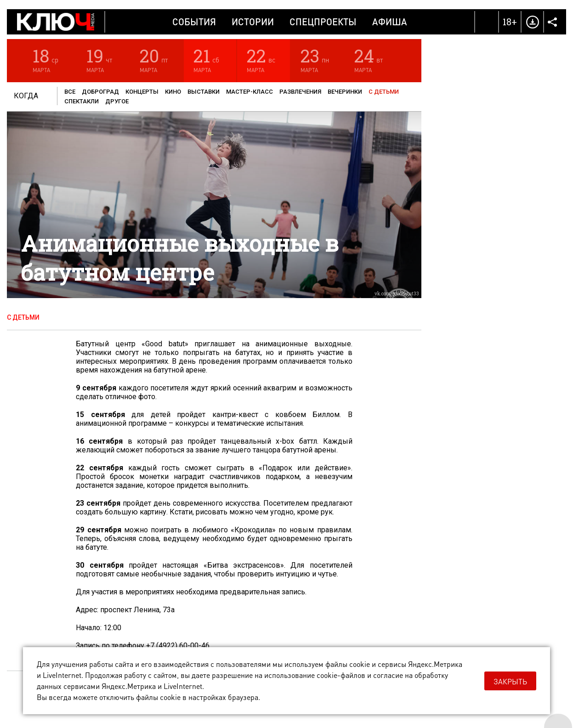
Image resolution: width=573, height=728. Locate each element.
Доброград (100, 92)
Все (70, 92)
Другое (117, 101)
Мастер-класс (250, 92)
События (194, 22)
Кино (173, 92)
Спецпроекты (323, 22)
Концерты (142, 92)
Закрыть (510, 681)
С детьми (384, 92)
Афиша (390, 22)
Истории (253, 22)
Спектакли (82, 101)
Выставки (204, 92)
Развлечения (300, 92)
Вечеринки (345, 92)
